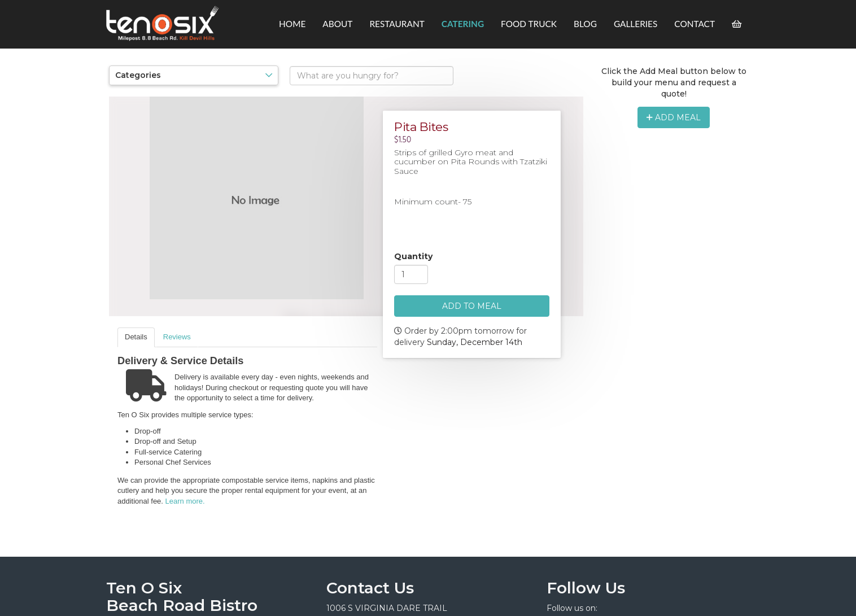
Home (292, 24)
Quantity (413, 256)
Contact (695, 24)
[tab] (136, 337)
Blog (585, 24)
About (337, 24)
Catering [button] (463, 24)
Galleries (636, 24)
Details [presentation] (136, 337)
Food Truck (529, 24)
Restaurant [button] (397, 24)
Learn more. (185, 501)
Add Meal (674, 117)
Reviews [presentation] (177, 337)
